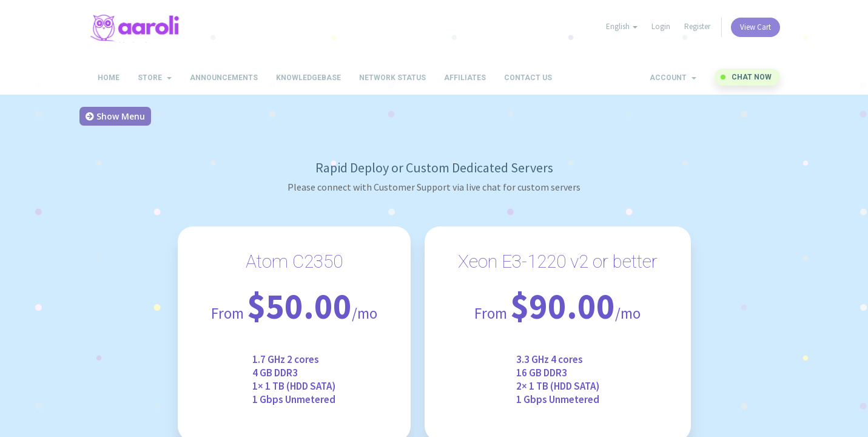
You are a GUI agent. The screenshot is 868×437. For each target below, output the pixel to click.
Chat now (752, 77)
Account (673, 78)
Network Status (392, 78)
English (622, 26)
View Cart (755, 27)
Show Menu (115, 116)
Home (109, 78)
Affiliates (465, 78)
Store (155, 78)
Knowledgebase (308, 78)
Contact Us (528, 78)
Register (697, 26)
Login (661, 26)
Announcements (224, 78)
